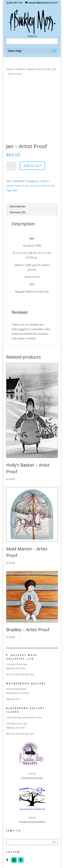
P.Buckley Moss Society (32, 778)
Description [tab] (18, 206)
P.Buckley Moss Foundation (32, 822)
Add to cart (32, 166)
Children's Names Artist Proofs (33, 69)
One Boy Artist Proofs (42, 186)
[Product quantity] (11, 166)
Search (32, 36)
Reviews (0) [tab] (17, 212)
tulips (15, 190)
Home (10, 69)
